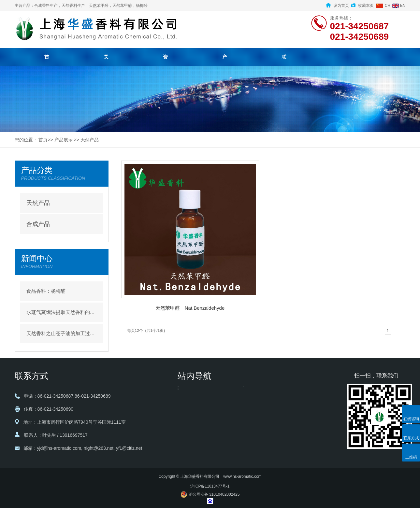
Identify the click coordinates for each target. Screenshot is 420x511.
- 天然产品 (253, 393)
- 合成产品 (253, 406)
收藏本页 (366, 6)
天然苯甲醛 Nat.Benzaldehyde (190, 308)
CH (387, 6)
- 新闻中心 (188, 432)
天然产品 (90, 140)
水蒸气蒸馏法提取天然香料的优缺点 (62, 312)
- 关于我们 (188, 393)
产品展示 (64, 140)
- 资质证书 (188, 406)
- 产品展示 (188, 419)
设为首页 (341, 6)
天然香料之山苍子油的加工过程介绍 (62, 333)
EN (403, 6)
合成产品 (38, 224)
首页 (43, 140)
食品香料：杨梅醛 (46, 291)
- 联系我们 (188, 445)
